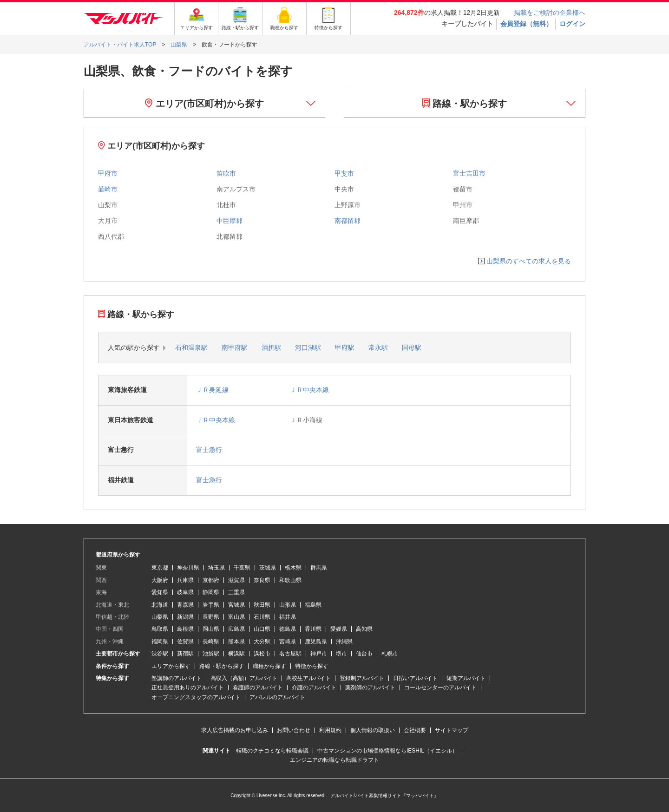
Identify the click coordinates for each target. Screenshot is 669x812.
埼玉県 (216, 568)
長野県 (211, 617)
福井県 (288, 617)
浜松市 (262, 654)
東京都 (160, 568)
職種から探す (269, 666)
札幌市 (390, 654)
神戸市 (319, 654)
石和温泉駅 (191, 347)
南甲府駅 (235, 347)
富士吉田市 (469, 173)
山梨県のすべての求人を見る (529, 261)
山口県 (262, 629)
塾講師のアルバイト (177, 678)
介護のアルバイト (314, 688)
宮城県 (236, 605)
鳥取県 (160, 629)
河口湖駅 (308, 347)
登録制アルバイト (362, 678)
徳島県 (288, 629)
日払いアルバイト (415, 678)
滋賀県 (236, 580)
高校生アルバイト (308, 678)
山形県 (288, 605)
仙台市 (364, 654)
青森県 (185, 605)
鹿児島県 (316, 642)
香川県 (313, 629)
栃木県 (293, 568)
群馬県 (319, 568)
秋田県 (262, 605)
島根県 (185, 629)
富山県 (236, 617)
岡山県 (211, 629)
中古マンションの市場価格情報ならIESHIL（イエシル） (387, 751)
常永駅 (378, 347)
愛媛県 (339, 629)
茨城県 (268, 568)
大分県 (262, 642)
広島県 (236, 629)
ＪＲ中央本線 (309, 390)
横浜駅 (236, 654)
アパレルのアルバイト (277, 697)
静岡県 (211, 592)
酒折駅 (271, 347)
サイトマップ (452, 730)
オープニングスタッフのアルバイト (196, 697)
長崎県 (211, 642)
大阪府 (160, 580)
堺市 (341, 654)
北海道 (160, 605)
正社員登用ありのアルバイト (188, 688)
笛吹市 (226, 173)
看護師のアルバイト (258, 688)
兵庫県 (185, 580)
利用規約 (330, 730)
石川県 (262, 617)
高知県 (364, 629)
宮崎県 (288, 642)
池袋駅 (211, 654)
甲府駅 (345, 347)
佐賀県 (185, 642)
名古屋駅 (290, 654)
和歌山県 (290, 580)
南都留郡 (348, 221)
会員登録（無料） (526, 24)
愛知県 (160, 592)
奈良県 (262, 580)
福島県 (313, 605)
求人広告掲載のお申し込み (235, 730)
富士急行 (209, 450)
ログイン (572, 24)
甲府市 (108, 173)
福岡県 (160, 642)
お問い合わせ (294, 730)
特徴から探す (312, 666)
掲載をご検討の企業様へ (550, 13)
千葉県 (242, 568)
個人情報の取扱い (373, 730)
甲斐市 (344, 173)
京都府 (211, 580)
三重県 (236, 592)
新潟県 (185, 617)
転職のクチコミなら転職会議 (272, 751)
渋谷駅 (160, 654)
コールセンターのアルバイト (440, 688)
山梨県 (160, 617)
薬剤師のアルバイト (370, 688)
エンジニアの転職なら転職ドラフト (334, 760)
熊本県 (236, 642)
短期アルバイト (466, 678)
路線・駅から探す (465, 104)
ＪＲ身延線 (212, 390)
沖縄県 (344, 642)
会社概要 (415, 730)
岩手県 (211, 605)
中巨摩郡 (230, 221)
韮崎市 (108, 189)
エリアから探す (171, 666)
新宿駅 (185, 654)
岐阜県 (185, 592)
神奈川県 (188, 568)
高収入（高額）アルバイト (244, 678)
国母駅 (412, 347)
